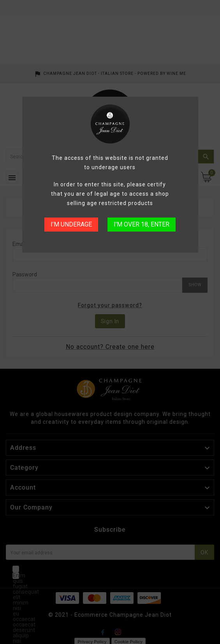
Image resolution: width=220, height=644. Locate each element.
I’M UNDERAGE (71, 224)
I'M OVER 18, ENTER (142, 224)
